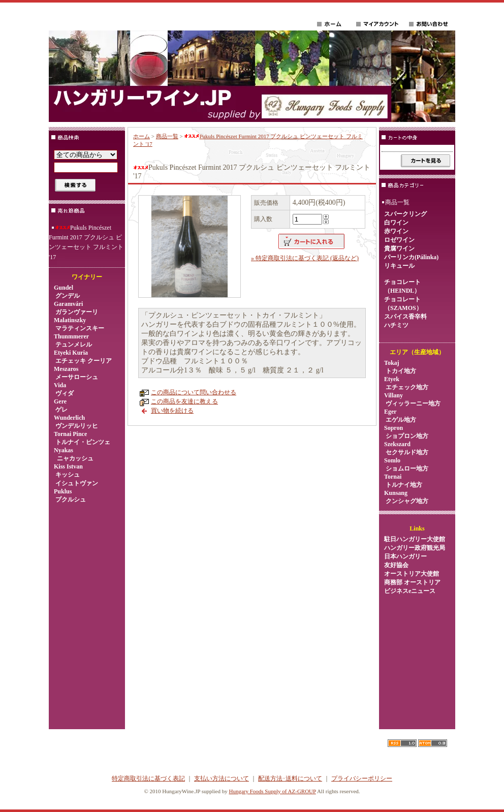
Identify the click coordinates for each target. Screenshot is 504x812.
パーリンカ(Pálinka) (411, 257)
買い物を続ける (172, 411)
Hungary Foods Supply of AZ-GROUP (272, 791)
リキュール (399, 266)
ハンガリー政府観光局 (415, 548)
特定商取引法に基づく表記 (148, 778)
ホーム (141, 136)
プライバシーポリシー (362, 778)
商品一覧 (167, 136)
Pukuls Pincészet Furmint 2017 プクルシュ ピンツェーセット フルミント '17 (86, 242)
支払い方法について (222, 778)
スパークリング (405, 214)
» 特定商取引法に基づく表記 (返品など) (305, 258)
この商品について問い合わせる (194, 392)
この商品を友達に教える (184, 401)
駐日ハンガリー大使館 (415, 539)
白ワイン (396, 223)
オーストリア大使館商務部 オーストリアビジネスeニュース (412, 582)
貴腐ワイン (399, 248)
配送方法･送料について (290, 778)
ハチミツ (396, 325)
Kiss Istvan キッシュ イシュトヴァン (76, 475)
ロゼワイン (399, 240)
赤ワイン (396, 231)
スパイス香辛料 (405, 317)
